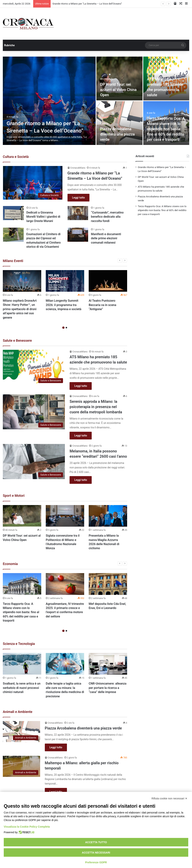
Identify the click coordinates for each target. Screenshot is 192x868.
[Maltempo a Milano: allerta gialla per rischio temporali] (21, 766)
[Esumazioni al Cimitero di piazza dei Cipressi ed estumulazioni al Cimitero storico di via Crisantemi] (13, 235)
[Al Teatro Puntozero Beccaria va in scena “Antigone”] (108, 281)
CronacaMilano (78, 168)
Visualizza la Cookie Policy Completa (27, 827)
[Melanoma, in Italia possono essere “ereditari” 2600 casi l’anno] (34, 462)
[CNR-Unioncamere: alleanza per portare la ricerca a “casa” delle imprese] (108, 664)
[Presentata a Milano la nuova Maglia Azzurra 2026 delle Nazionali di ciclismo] (108, 516)
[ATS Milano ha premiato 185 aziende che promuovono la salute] (34, 367)
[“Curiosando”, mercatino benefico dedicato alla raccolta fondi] (78, 213)
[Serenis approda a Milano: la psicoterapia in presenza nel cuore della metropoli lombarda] (34, 412)
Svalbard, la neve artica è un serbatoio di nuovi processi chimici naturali (22, 688)
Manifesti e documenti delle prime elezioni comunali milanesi (106, 238)
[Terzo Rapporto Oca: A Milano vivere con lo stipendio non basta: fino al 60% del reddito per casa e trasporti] (22, 584)
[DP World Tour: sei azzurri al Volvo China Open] (119, 78)
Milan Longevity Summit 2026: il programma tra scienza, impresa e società (64, 305)
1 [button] (63, 328)
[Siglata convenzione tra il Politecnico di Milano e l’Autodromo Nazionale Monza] (65, 516)
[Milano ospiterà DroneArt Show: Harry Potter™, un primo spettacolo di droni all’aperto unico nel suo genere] (22, 281)
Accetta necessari (96, 853)
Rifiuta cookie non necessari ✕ (169, 798)
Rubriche (9, 45)
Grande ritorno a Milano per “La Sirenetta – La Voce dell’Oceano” (87, 4)
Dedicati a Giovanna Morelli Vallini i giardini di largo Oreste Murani (43, 217)
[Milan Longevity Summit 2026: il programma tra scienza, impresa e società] (65, 281)
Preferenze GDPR (96, 862)
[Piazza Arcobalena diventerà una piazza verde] (119, 123)
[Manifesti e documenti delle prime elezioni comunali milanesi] (78, 235)
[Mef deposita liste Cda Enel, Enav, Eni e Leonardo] (108, 584)
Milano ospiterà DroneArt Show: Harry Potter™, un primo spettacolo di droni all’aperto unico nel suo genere (20, 309)
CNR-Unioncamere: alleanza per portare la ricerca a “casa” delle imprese (108, 688)
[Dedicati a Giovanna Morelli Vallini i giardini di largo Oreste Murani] (13, 213)
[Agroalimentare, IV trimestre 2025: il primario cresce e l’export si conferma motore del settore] (65, 584)
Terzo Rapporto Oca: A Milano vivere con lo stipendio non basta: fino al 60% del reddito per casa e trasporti (166, 129)
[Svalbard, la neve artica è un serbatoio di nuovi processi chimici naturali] (22, 664)
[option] (96, 101)
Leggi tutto (79, 198)
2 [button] (66, 328)
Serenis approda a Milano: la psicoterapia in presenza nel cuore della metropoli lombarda (96, 407)
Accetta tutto (96, 842)
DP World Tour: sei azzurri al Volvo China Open (118, 90)
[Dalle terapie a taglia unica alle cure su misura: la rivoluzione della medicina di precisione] (65, 664)
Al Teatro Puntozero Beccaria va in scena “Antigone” (102, 305)
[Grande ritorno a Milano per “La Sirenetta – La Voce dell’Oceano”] (49, 101)
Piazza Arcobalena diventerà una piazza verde (117, 134)
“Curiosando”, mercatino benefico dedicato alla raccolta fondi (107, 217)
